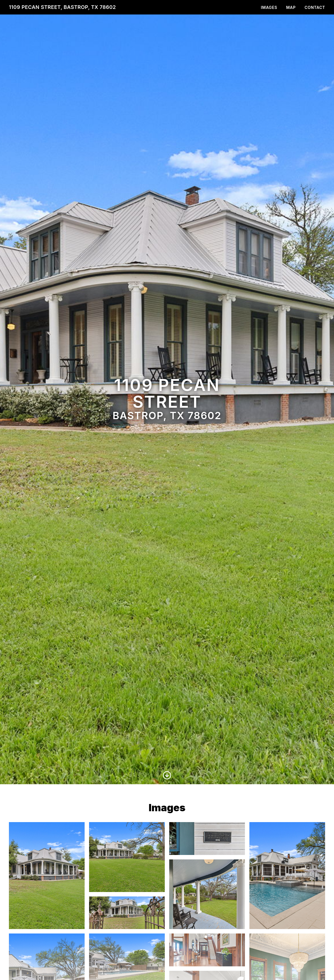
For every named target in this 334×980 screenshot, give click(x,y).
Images (269, 7)
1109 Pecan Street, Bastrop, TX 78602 (62, 7)
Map (291, 7)
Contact (315, 7)
